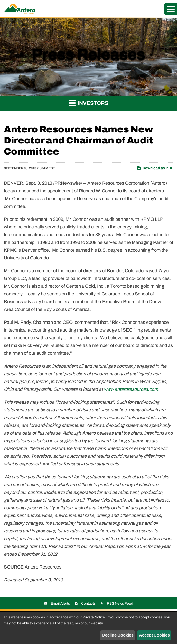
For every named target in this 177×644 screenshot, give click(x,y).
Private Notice (94, 617)
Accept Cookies (154, 635)
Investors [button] (89, 103)
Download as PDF (155, 168)
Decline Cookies (118, 635)
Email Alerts (60, 603)
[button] (171, 9)
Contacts (88, 603)
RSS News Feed (120, 603)
